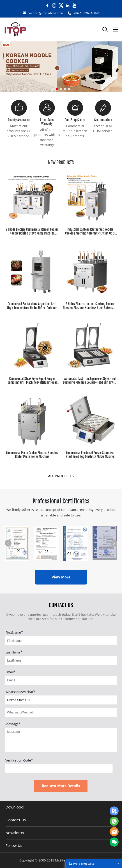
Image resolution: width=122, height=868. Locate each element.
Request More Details (61, 786)
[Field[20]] (61, 712)
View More (61, 577)
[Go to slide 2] (57, 89)
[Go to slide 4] (65, 89)
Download (15, 807)
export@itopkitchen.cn (46, 13)
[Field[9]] (61, 680)
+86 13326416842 (87, 13)
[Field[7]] (61, 641)
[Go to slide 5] (69, 89)
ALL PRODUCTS (61, 476)
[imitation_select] (61, 700)
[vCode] (59, 768)
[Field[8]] (61, 660)
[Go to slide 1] (53, 89)
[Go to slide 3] (61, 89)
